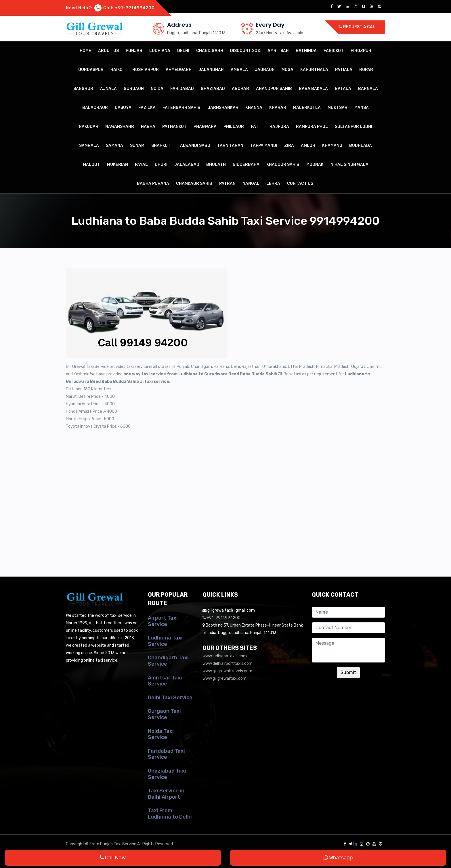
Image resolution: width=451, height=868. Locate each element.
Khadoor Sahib (283, 165)
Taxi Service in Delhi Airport (166, 794)
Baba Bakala (313, 89)
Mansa (362, 108)
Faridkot (334, 51)
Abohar (240, 89)
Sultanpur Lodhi (353, 127)
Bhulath (216, 165)
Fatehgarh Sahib (181, 108)
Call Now (113, 858)
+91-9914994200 (135, 8)
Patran (227, 184)
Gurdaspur (91, 70)
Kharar (278, 108)
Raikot (118, 70)
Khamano (332, 146)
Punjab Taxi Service (118, 844)
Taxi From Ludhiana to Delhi (170, 814)
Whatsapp (338, 858)
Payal (141, 165)
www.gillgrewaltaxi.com (224, 678)
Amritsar (278, 51)
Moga (287, 70)
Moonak (315, 165)
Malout (91, 165)
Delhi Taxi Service (170, 698)
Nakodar (89, 127)
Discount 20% (245, 51)
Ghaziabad (213, 89)
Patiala (344, 70)
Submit (348, 672)
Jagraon (265, 70)
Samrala (89, 146)
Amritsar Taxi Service (165, 681)
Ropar (366, 70)
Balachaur (95, 108)
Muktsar (338, 108)
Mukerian (117, 165)
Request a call (358, 27)
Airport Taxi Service (163, 621)
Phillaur (234, 127)
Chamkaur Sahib (194, 184)
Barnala (368, 89)
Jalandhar (211, 70)
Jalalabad (187, 165)
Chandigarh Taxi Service (168, 661)
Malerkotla (307, 108)
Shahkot (161, 146)
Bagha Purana (153, 184)
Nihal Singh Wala (349, 165)
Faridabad (182, 89)
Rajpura (279, 127)
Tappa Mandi (264, 146)
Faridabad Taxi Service (166, 754)
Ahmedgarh (179, 70)
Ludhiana (160, 51)
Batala (343, 89)
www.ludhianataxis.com (225, 656)
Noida (157, 89)
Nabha (148, 127)
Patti (257, 127)
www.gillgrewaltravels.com (227, 671)
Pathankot (174, 127)
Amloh (308, 146)
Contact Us (300, 184)
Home (85, 51)
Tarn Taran (230, 146)
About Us (108, 51)
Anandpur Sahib (274, 89)
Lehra (273, 184)
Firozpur (361, 51)
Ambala (239, 70)
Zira (289, 146)
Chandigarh (210, 51)
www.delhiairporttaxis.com (228, 664)
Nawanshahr (120, 127)
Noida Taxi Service (161, 734)
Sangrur (83, 89)
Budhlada (361, 146)
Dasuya (123, 108)
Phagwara (205, 127)
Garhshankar (223, 108)
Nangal (251, 184)
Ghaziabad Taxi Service (167, 774)
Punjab (134, 51)
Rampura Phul (312, 127)
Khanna (254, 108)
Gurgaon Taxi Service (164, 714)
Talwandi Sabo (194, 146)
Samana (114, 146)
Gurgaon (134, 89)
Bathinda (306, 51)
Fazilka (147, 108)
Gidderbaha (246, 165)
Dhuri (161, 165)
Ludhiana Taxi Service (165, 641)
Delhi (183, 51)
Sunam (137, 146)
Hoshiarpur (146, 70)
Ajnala (108, 89)
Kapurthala (314, 70)
